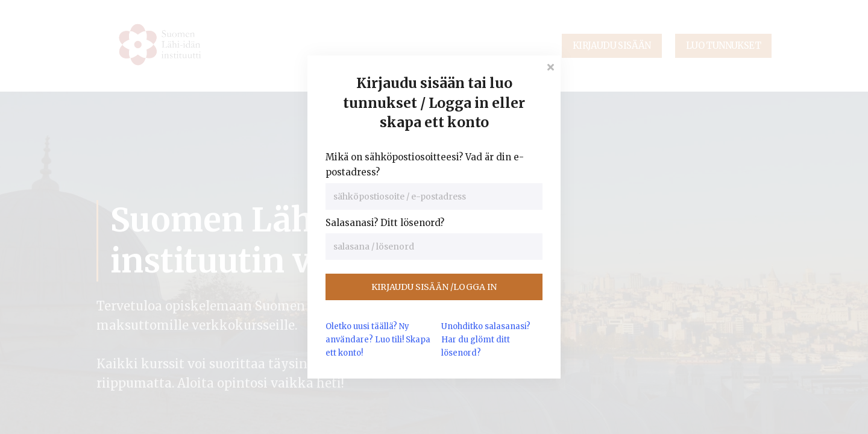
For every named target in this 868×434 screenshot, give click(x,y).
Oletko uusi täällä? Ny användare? (378, 340)
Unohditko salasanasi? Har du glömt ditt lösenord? (486, 340)
